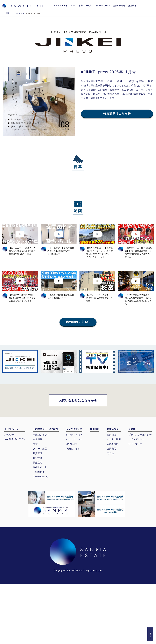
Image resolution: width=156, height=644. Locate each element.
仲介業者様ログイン (15, 500)
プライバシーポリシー (140, 495)
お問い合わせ (119, 6)
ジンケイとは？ (74, 495)
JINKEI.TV (72, 504)
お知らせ (9, 495)
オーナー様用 (114, 500)
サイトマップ (135, 504)
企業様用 (111, 509)
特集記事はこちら (117, 114)
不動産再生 (39, 532)
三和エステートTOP (15, 13)
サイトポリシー (136, 500)
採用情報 (132, 6)
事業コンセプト (86, 6)
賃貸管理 (38, 514)
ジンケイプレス (103, 6)
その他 (110, 514)
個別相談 (111, 495)
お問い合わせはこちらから (78, 461)
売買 (35, 504)
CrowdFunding (41, 537)
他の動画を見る (78, 382)
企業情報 (38, 500)
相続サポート (40, 528)
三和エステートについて (65, 6)
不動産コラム (73, 509)
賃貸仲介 (38, 518)
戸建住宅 (38, 523)
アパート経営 (40, 509)
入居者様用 (113, 504)
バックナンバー (74, 500)
